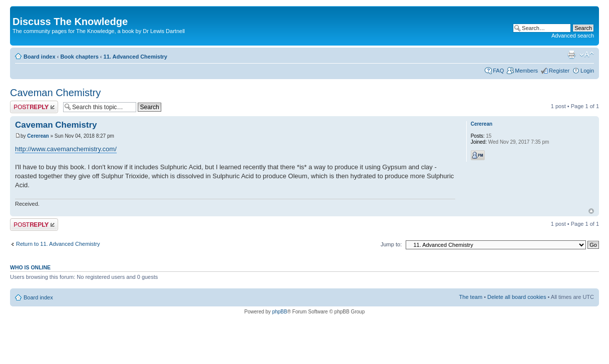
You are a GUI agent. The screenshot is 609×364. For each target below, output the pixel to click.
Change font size (587, 55)
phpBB (279, 312)
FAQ (498, 71)
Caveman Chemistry (55, 93)
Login (587, 71)
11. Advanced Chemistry (135, 57)
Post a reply (34, 107)
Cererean (38, 136)
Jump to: (391, 244)
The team (471, 297)
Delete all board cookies (517, 297)
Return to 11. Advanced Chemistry (58, 244)
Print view (571, 55)
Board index (40, 57)
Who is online (30, 267)
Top (591, 211)
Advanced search (573, 36)
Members (526, 71)
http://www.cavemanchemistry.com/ (66, 149)
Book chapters (79, 57)
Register (559, 71)
